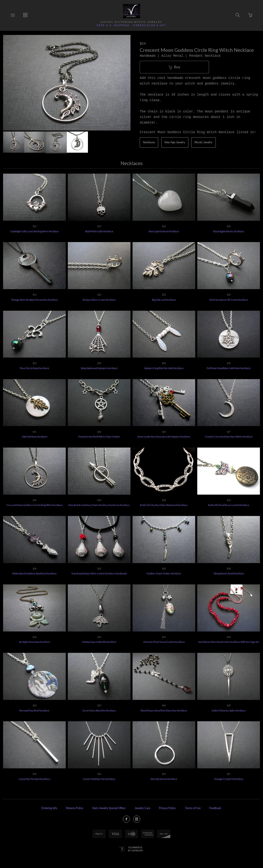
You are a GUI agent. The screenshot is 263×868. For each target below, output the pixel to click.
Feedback (215, 808)
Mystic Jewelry (204, 142)
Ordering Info (49, 808)
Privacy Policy (167, 808)
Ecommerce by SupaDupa (135, 849)
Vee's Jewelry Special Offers (109, 808)
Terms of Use (193, 808)
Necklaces (149, 142)
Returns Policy (75, 808)
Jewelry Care (142, 808)
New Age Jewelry (175, 142)
